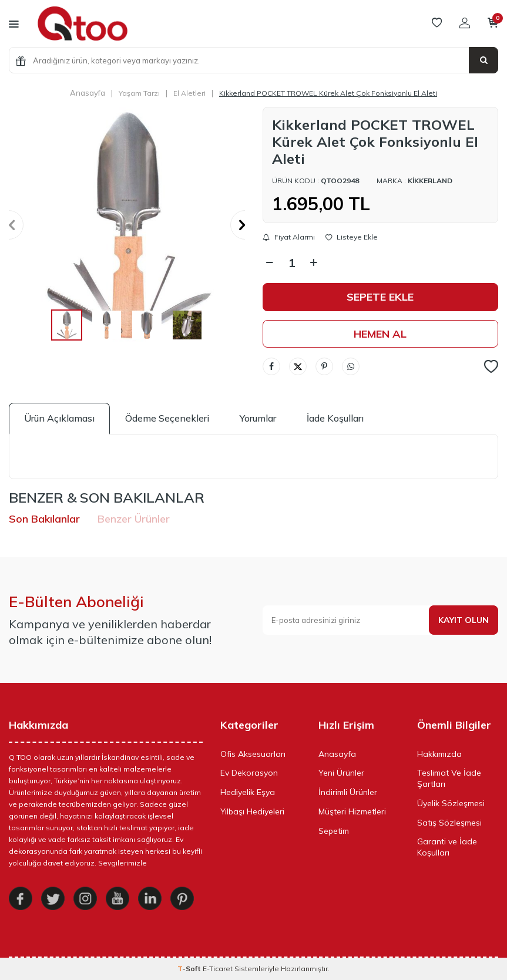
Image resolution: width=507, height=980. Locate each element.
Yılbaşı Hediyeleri (252, 811)
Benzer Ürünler (134, 519)
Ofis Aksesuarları (253, 754)
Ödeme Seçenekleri (167, 418)
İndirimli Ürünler (348, 792)
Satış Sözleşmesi (449, 823)
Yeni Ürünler (341, 773)
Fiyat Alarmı (289, 237)
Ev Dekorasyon (249, 773)
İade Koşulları (335, 418)
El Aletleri (189, 93)
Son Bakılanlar (44, 519)
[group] (127, 225)
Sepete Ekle (380, 297)
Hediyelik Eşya (248, 792)
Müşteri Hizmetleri (352, 811)
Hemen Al (380, 334)
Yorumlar (258, 418)
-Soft (190, 969)
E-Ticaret (218, 969)
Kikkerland (430, 181)
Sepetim (334, 831)
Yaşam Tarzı (139, 93)
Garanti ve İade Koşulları (447, 847)
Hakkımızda (439, 754)
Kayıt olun (464, 620)
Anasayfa (88, 93)
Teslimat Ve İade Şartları (449, 778)
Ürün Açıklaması (59, 418)
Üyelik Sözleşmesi (451, 803)
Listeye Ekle (352, 237)
